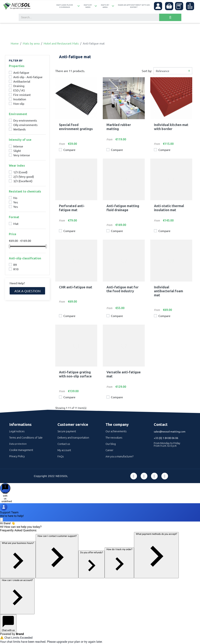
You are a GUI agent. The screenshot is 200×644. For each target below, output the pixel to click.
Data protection (18, 444)
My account (64, 450)
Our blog (111, 444)
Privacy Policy (17, 456)
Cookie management (21, 450)
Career (109, 450)
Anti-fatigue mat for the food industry (122, 289)
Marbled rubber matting (119, 127)
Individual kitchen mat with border (171, 127)
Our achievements (116, 431)
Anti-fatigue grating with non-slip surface (75, 374)
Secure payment (67, 431)
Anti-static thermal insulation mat (169, 208)
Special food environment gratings (76, 127)
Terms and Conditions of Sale (26, 438)
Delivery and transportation (73, 438)
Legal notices (17, 431)
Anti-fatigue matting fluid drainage (123, 208)
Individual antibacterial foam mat (168, 291)
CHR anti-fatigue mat (76, 287)
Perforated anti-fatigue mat (72, 208)
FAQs (61, 456)
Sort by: (147, 71)
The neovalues (114, 438)
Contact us (64, 444)
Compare (69, 150)
